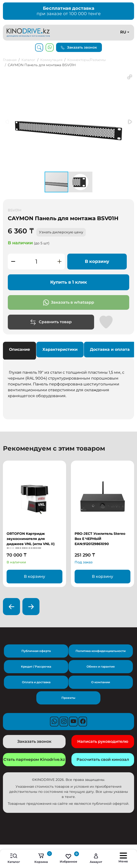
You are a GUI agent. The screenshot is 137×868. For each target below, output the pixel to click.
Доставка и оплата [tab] (110, 349)
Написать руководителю (103, 741)
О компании (101, 682)
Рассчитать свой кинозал (103, 759)
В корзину (97, 261)
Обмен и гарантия (101, 666)
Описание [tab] (20, 349)
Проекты (68, 698)
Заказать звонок (79, 47)
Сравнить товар (51, 322)
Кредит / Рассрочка (36, 666)
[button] (130, 77)
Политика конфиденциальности (101, 651)
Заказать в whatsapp (69, 302)
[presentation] (11, 607)
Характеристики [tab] (60, 349)
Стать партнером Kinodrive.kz (34, 759)
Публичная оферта (36, 651)
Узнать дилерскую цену (61, 232)
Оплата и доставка (36, 682)
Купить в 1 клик (69, 282)
